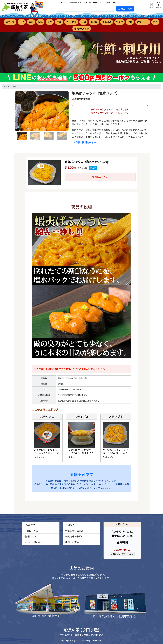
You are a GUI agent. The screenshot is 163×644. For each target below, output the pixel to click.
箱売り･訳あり (82, 29)
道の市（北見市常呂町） (48, 616)
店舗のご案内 (72, 542)
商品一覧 (10, 22)
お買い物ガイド (75, 2)
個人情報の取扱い (74, 536)
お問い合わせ (111, 2)
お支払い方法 (31, 531)
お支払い (87, 2)
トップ (63, 2)
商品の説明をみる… (84, 142)
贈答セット (143, 22)
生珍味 (119, 22)
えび (50, 22)
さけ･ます (71, 22)
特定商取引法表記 (74, 531)
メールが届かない (34, 542)
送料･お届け (98, 2)
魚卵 (31, 22)
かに (22, 22)
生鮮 (59, 22)
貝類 (40, 22)
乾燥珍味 (107, 22)
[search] (86, 9)
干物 (83, 22)
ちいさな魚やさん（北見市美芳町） (116, 616)
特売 (155, 22)
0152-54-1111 (122, 531)
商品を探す (125, 9)
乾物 (130, 22)
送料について (31, 536)
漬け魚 (94, 22)
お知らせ (70, 525)
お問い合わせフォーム (122, 554)
